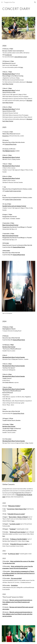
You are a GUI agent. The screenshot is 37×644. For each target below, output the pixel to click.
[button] (2, 2)
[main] (19, 9)
